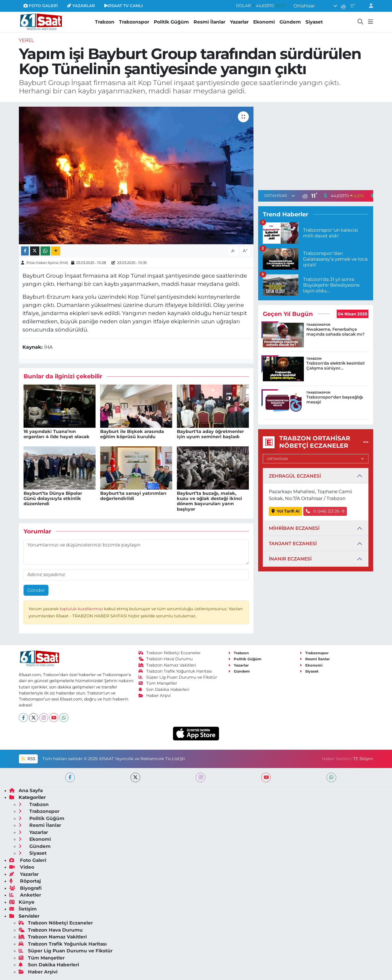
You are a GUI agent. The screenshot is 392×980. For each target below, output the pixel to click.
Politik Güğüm (171, 22)
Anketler (25, 895)
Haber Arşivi (155, 696)
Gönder (36, 590)
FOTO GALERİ (41, 6)
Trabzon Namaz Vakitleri (167, 665)
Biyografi (25, 888)
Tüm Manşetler (158, 683)
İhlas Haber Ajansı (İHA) (47, 263)
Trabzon (105, 22)
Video (22, 867)
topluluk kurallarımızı (82, 609)
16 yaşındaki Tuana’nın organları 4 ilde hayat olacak (57, 434)
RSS (28, 759)
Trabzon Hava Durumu (166, 659)
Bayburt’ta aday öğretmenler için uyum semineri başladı (210, 434)
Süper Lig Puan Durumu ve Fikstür (178, 677)
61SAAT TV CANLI (124, 6)
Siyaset (314, 22)
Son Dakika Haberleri (164, 690)
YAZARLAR (81, 6)
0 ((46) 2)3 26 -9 (325, 511)
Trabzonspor (134, 22)
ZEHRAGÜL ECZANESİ (295, 476)
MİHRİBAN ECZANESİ (294, 528)
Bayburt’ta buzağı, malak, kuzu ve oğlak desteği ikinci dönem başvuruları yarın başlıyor (209, 501)
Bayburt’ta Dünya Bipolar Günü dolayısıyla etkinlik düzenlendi (53, 498)
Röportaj (25, 881)
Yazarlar (239, 22)
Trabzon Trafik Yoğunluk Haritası (175, 671)
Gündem (290, 22)
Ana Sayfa (26, 790)
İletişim (23, 909)
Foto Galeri (28, 860)
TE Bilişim (363, 759)
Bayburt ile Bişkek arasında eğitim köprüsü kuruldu (132, 434)
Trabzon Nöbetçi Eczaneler (170, 653)
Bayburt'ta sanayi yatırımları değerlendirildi (133, 496)
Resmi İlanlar (209, 22)
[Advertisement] (316, 145)
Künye (22, 902)
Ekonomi (264, 22)
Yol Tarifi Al (286, 511)
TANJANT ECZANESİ (293, 543)
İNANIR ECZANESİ (290, 559)
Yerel (26, 40)
